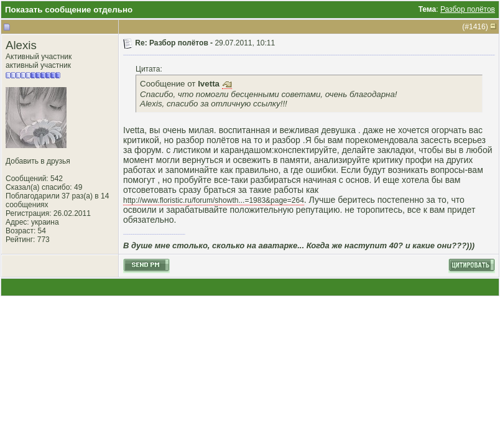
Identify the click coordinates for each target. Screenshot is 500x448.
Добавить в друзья (38, 161)
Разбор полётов (468, 9)
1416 (477, 27)
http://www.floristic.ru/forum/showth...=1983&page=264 (214, 200)
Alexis (21, 45)
